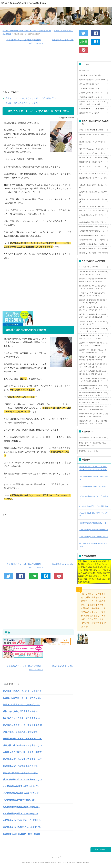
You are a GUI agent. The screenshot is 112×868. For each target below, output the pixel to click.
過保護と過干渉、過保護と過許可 (91, 162)
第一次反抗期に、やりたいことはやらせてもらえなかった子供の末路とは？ (93, 287)
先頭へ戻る (102, 849)
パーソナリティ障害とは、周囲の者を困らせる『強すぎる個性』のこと (93, 273)
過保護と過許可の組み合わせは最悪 (22, 103)
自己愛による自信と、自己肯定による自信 (22, 725)
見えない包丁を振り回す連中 (89, 84)
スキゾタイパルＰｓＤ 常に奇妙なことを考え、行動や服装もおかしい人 (93, 365)
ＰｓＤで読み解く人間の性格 (89, 267)
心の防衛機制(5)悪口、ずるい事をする (21, 814)
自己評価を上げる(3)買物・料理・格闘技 (22, 834)
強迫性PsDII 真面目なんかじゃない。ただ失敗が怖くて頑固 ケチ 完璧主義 (94, 415)
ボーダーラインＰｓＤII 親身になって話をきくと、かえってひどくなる (93, 337)
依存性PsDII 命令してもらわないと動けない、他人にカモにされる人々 (94, 401)
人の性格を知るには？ (86, 70)
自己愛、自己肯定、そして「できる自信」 (22, 698)
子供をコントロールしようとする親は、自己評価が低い (31, 98)
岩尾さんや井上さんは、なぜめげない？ (21, 705)
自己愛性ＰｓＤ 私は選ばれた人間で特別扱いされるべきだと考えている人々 (93, 309)
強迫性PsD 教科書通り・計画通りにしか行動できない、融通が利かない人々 (93, 408)
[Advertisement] (38, 69)
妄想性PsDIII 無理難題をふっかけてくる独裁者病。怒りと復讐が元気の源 (93, 358)
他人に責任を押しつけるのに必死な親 (92, 80)
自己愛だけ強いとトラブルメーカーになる (22, 739)
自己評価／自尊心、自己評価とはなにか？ (22, 691)
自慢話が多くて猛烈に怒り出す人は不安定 (22, 752)
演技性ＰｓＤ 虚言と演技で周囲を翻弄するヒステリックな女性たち (93, 301)
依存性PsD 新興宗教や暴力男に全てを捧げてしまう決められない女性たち (93, 394)
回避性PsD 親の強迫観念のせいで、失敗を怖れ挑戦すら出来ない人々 (93, 387)
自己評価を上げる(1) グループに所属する (22, 820)
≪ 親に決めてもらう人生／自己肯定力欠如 (24, 40)
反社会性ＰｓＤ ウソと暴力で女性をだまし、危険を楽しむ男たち (93, 323)
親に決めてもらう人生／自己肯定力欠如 (21, 718)
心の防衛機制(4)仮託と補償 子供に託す (22, 807)
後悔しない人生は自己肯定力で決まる (20, 711)
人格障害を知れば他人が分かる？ (91, 93)
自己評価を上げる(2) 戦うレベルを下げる (22, 827)
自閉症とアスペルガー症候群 (89, 113)
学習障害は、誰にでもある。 (89, 451)
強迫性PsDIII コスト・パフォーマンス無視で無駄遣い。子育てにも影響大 (93, 422)
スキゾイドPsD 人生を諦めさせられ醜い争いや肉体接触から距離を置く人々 (93, 380)
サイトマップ (56, 857)
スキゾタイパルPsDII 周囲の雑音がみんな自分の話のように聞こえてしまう (94, 373)
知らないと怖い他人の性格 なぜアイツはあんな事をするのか (24, 3)
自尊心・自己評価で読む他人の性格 (91, 130)
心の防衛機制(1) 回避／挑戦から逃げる (21, 786)
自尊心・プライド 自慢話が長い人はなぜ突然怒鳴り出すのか (93, 444)
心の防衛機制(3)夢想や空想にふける (20, 800)
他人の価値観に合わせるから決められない (22, 779)
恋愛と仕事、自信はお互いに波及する (20, 732)
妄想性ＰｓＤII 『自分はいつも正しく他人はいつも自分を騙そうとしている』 (93, 351)
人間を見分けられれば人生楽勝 (90, 75)
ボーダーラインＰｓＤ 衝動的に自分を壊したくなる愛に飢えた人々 (93, 330)
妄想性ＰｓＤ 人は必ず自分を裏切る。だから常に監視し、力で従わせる (93, 344)
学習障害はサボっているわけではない (92, 109)
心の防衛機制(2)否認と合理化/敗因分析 (21, 793)
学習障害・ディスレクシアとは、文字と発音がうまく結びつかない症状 (93, 103)
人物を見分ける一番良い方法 (89, 88)
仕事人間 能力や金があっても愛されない (22, 745)
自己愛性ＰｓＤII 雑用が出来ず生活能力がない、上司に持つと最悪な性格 (93, 316)
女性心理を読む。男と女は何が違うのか (93, 438)
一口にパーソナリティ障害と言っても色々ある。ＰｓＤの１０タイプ (92, 294)
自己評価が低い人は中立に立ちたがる (20, 766)
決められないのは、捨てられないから (20, 773)
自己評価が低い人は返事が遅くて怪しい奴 (22, 759)
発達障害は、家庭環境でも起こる (91, 97)
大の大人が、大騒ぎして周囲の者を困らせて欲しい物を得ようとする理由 (93, 280)
